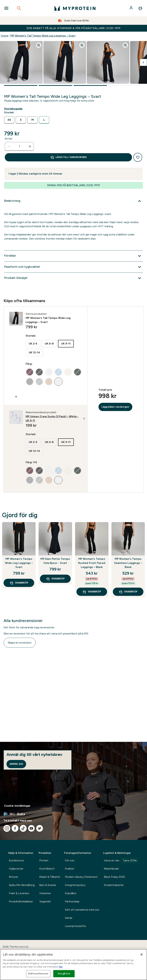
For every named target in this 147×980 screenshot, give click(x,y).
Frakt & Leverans (19, 893)
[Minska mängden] (9, 146)
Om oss (70, 860)
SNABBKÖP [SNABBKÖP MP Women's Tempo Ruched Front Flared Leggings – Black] (92, 592)
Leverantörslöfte (75, 926)
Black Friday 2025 (114, 877)
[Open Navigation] (6, 8)
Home (5, 36)
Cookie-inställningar (17, 806)
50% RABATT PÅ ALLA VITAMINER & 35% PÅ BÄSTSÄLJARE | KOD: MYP (73, 28)
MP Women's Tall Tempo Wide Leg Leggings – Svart (43, 36)
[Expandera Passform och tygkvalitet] (73, 267)
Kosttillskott (47, 869)
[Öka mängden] (30, 146)
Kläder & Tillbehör (50, 877)
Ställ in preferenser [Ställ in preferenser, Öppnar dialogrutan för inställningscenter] (38, 974)
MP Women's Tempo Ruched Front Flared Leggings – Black (92, 563)
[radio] (9, 120)
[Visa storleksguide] (14, 109)
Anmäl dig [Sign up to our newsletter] (16, 764)
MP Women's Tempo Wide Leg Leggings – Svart (19, 563)
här (61, 967)
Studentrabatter (114, 885)
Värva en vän (121, 860)
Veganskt (45, 901)
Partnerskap (72, 901)
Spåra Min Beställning (22, 885)
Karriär (69, 918)
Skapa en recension (20, 643)
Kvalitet (70, 869)
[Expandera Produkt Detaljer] (73, 278)
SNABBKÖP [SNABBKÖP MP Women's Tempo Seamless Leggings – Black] (128, 592)
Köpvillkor (71, 893)
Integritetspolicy (75, 885)
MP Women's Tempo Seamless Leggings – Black (128, 563)
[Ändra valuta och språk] (73, 814)
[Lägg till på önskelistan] (138, 157)
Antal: (9, 139)
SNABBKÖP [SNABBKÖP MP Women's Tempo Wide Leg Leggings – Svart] (19, 583)
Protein (44, 860)
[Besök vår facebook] (15, 828)
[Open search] (19, 8)
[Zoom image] (39, 45)
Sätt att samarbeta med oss (82, 910)
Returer (13, 877)
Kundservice (16, 860)
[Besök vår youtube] (31, 828)
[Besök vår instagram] (7, 828)
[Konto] (131, 8)
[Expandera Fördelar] (73, 256)
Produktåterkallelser (21, 901)
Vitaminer (45, 893)
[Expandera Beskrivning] (73, 201)
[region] (73, 965)
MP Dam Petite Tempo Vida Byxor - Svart (55, 561)
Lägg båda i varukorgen (115, 407)
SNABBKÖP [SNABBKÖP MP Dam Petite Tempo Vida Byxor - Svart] (55, 579)
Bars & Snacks (48, 885)
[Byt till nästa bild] (143, 62)
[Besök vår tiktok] (23, 828)
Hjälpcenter (16, 869)
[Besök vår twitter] (40, 828)
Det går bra (64, 974)
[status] (19, 146)
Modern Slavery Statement (81, 877)
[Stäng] (142, 955)
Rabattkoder (111, 869)
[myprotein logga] (75, 8)
